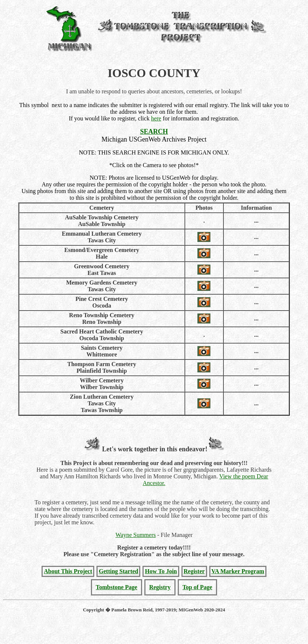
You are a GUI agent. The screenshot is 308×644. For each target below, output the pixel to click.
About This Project (68, 571)
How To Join (161, 571)
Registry (160, 587)
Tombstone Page (117, 587)
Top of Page (197, 587)
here (156, 118)
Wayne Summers (135, 535)
